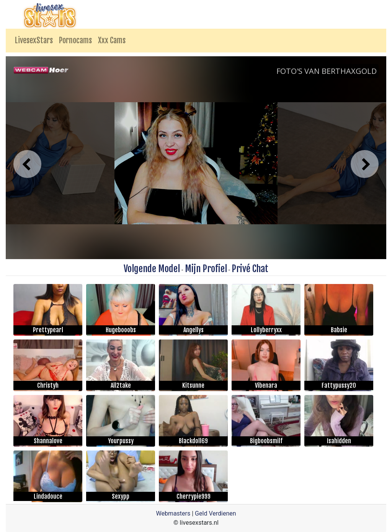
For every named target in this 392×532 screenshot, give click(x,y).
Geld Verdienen (215, 513)
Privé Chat (250, 269)
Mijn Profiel (206, 269)
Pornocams (75, 40)
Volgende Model (152, 269)
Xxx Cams (112, 40)
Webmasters (173, 513)
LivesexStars (34, 40)
